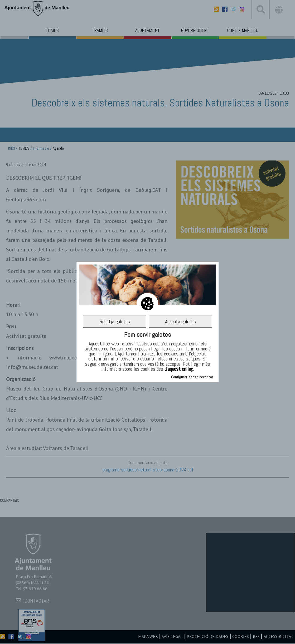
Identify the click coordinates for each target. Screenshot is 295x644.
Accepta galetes (180, 321)
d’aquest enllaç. (179, 369)
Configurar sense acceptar (192, 377)
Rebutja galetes (115, 321)
